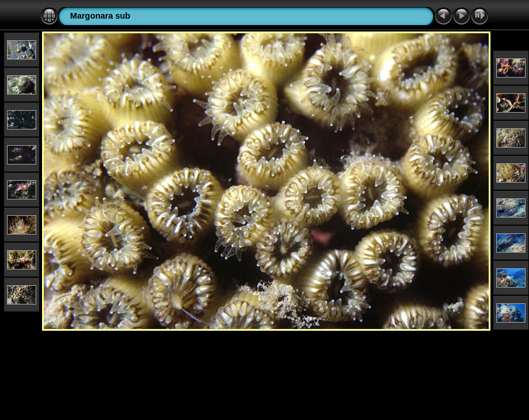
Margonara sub (100, 16)
